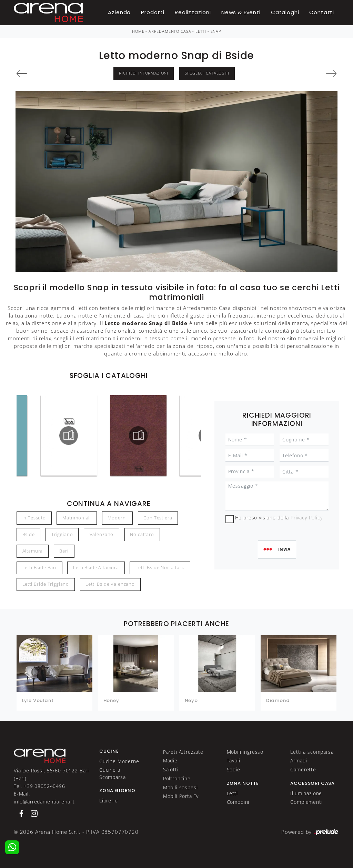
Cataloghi (285, 12)
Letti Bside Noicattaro (160, 568)
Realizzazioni (193, 12)
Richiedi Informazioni (144, 73)
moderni (117, 518)
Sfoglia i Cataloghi (207, 73)
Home (138, 31)
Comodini (238, 802)
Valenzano (102, 534)
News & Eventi (241, 12)
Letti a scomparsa (312, 752)
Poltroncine (177, 778)
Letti (201, 31)
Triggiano (62, 534)
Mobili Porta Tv (181, 796)
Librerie (109, 801)
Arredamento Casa (170, 31)
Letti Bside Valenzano (110, 584)
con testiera (158, 518)
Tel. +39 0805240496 (39, 786)
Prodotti (153, 12)
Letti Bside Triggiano (46, 584)
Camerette (303, 769)
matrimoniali (77, 518)
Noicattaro (142, 534)
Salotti (171, 769)
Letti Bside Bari (39, 568)
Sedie (234, 769)
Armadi (299, 760)
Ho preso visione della (279, 518)
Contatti (322, 12)
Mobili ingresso (245, 752)
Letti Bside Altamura (96, 568)
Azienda (119, 12)
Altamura (33, 551)
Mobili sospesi (180, 787)
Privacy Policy (307, 518)
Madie (170, 760)
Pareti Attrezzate (183, 752)
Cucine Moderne (119, 761)
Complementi (306, 802)
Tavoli (234, 760)
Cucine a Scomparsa (113, 773)
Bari (64, 551)
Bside (29, 534)
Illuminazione (306, 793)
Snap (216, 31)
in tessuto (34, 518)
